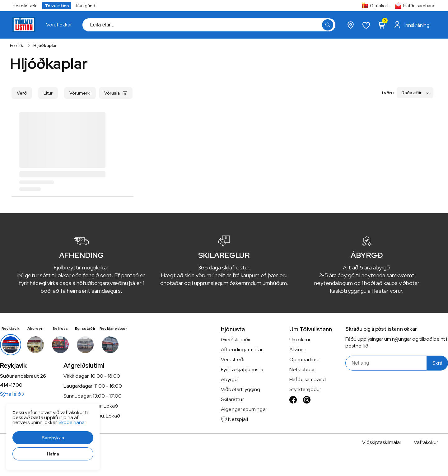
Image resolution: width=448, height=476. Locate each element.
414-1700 (11, 385)
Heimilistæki (25, 6)
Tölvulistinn (57, 6)
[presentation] (59, 25)
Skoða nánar (72, 422)
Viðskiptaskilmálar (382, 442)
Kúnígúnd (86, 6)
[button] (53, 438)
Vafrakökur (426, 442)
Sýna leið (12, 394)
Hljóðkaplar (45, 45)
